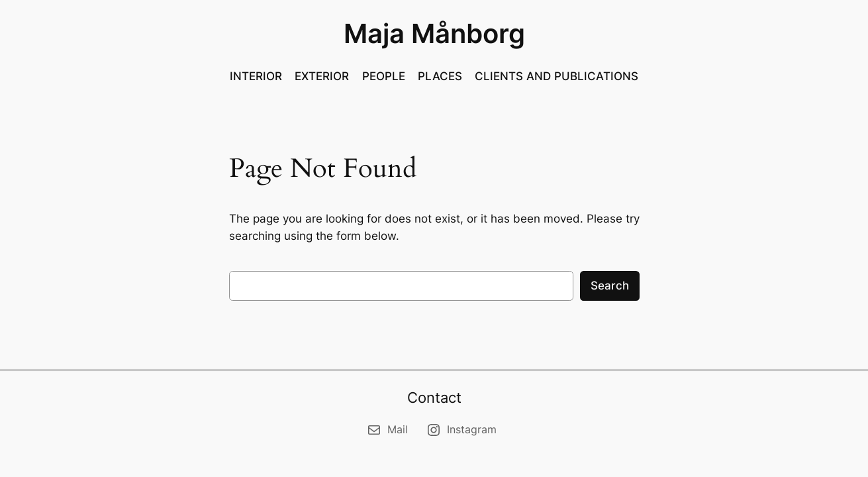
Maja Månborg (434, 33)
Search (610, 286)
